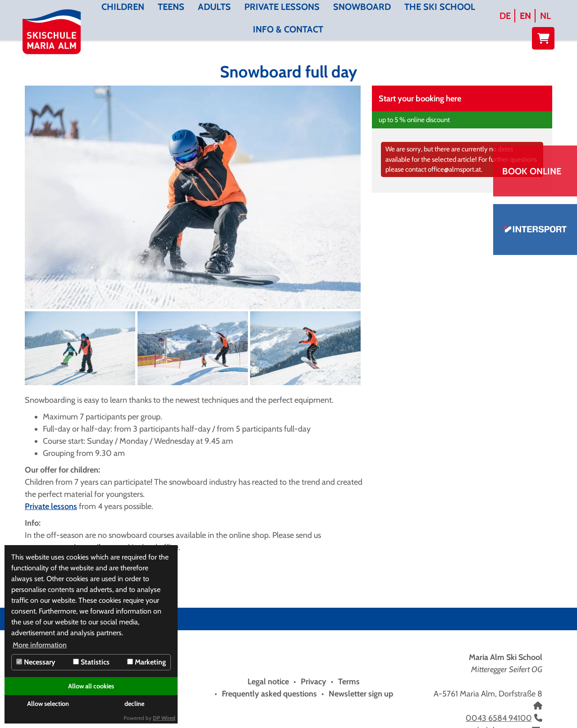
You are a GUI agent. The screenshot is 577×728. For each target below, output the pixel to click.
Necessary (36, 662)
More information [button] (40, 645)
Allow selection (48, 704)
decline (134, 704)
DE (505, 16)
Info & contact (288, 29)
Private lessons (51, 506)
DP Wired (164, 718)
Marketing (147, 662)
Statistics (91, 662)
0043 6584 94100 (499, 718)
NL (545, 16)
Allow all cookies (91, 686)
